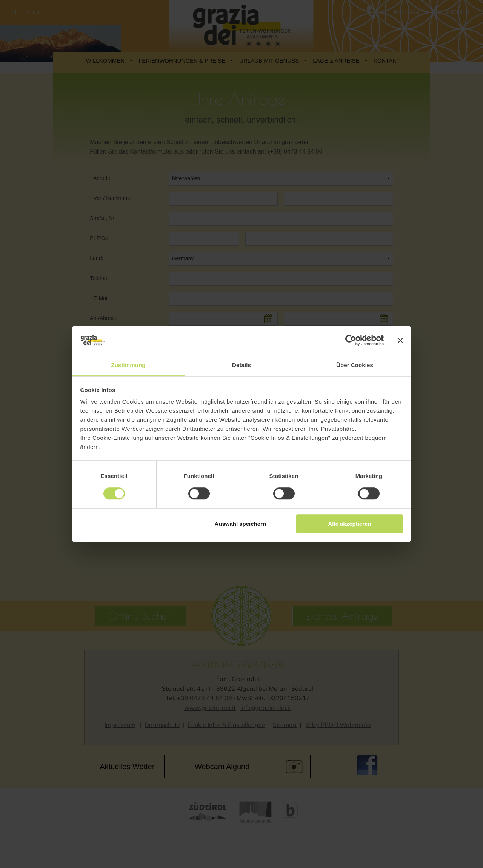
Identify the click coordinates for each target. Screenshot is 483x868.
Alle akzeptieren (349, 524)
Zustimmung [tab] (128, 365)
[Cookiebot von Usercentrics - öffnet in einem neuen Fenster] (351, 340)
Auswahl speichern (240, 524)
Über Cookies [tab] (355, 365)
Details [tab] (241, 365)
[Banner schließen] (400, 340)
